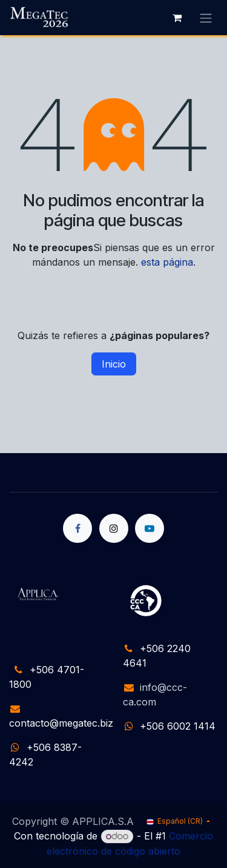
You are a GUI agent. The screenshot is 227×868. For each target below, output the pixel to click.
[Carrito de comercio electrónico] (177, 18)
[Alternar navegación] (206, 18)
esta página (167, 262)
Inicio (114, 364)
